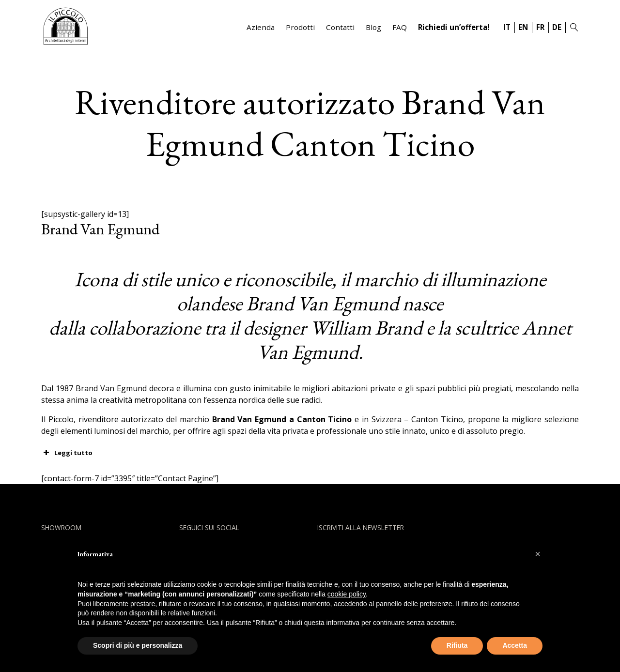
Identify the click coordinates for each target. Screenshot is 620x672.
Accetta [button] (515, 645)
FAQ (400, 27)
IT (507, 27)
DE (557, 27)
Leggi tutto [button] (67, 453)
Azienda (261, 27)
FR (540, 27)
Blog (373, 27)
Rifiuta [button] (457, 645)
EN (523, 27)
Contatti (340, 27)
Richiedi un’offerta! (454, 27)
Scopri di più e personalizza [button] (138, 645)
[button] (538, 554)
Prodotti (300, 27)
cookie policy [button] (347, 594)
